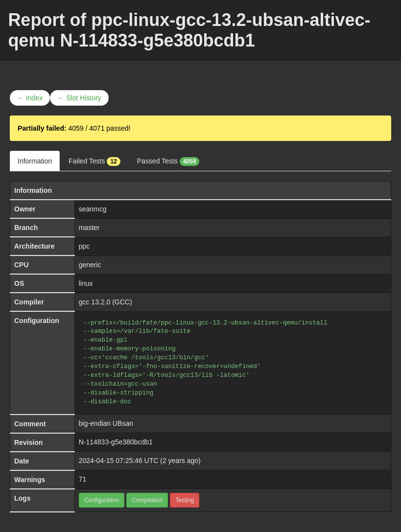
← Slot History (79, 98)
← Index (30, 98)
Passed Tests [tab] (168, 162)
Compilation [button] (147, 500)
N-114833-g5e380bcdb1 (116, 442)
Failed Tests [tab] (94, 162)
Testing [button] (185, 500)
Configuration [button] (102, 500)
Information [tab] (35, 161)
